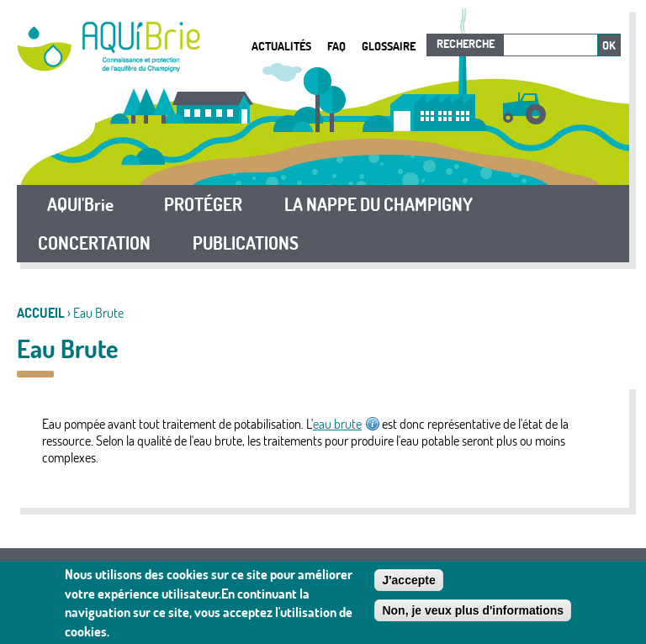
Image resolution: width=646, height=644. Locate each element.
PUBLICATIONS (246, 243)
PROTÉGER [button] (203, 204)
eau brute (346, 424)
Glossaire (389, 46)
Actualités (281, 46)
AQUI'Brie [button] (80, 204)
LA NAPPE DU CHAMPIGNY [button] (379, 204)
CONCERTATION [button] (94, 243)
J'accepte (408, 580)
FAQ (336, 46)
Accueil (41, 313)
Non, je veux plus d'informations (473, 610)
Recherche (466, 44)
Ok (609, 45)
